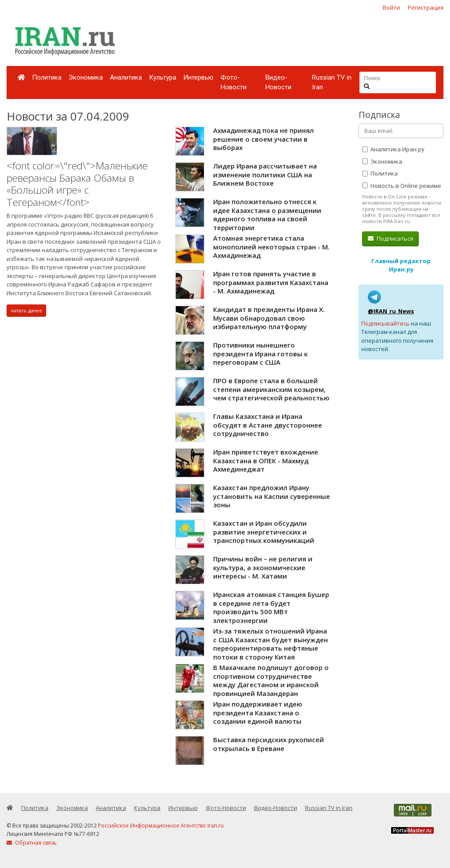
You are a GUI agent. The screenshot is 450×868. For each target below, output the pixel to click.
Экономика (86, 77)
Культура (163, 77)
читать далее (26, 310)
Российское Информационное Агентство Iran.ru (161, 826)
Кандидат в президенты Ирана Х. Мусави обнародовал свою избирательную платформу (269, 318)
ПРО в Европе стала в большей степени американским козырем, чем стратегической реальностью (271, 389)
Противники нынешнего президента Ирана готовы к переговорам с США (260, 353)
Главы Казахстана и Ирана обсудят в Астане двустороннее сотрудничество (268, 425)
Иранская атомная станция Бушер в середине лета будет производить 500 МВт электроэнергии (271, 607)
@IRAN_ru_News (391, 311)
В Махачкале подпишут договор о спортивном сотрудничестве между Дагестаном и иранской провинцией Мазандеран (271, 680)
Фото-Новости (234, 82)
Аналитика (126, 77)
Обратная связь (32, 843)
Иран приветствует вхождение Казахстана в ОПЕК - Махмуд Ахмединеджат (266, 460)
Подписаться (390, 238)
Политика (47, 77)
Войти (391, 7)
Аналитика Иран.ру (393, 149)
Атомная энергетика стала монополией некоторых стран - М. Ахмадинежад (271, 247)
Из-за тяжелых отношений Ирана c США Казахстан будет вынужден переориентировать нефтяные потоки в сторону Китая (270, 644)
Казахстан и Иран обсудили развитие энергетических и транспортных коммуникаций (264, 532)
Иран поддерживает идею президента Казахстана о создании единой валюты (258, 712)
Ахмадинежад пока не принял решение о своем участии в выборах (263, 139)
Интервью (198, 77)
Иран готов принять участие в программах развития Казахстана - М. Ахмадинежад (271, 282)
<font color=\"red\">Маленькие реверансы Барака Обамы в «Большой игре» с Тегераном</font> (77, 184)
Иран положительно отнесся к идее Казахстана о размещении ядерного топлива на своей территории (267, 214)
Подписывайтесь (385, 323)
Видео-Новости (278, 82)
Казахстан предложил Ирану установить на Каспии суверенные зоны (272, 496)
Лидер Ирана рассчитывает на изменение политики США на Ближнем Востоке (265, 174)
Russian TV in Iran (332, 82)
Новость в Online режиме (402, 186)
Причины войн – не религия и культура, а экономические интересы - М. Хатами (263, 567)
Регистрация (426, 7)
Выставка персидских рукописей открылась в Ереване (269, 744)
